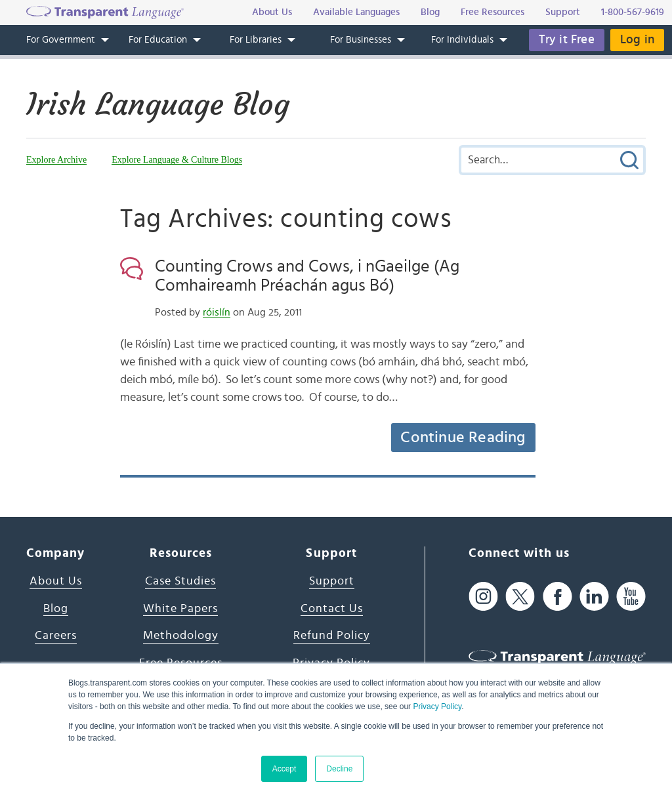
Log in (637, 40)
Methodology (181, 636)
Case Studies (180, 581)
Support (332, 581)
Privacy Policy (437, 707)
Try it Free (567, 40)
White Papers (180, 609)
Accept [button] (284, 769)
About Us (56, 581)
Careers (56, 636)
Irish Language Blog (158, 104)
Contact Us (332, 609)
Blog (56, 609)
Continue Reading (463, 438)
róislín (217, 312)
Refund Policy (332, 636)
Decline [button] (339, 769)
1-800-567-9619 (633, 12)
